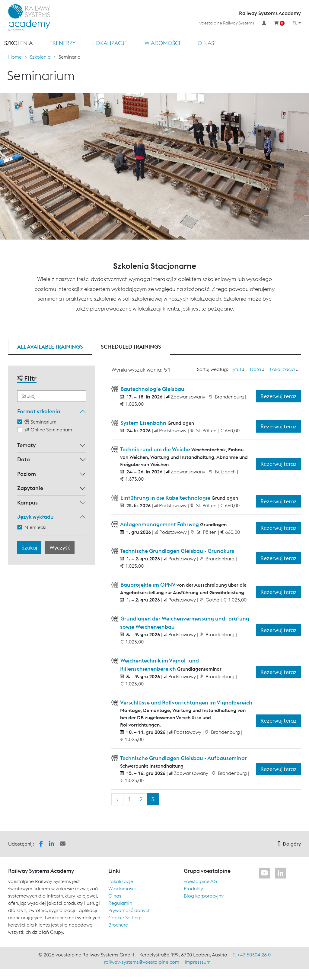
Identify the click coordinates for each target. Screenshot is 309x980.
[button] (41, 843)
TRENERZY (63, 43)
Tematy (26, 445)
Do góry (289, 844)
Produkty (193, 888)
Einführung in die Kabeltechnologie (165, 498)
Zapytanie (30, 488)
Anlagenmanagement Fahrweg (160, 524)
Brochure (118, 925)
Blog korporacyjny (204, 896)
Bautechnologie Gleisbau (152, 389)
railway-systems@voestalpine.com (142, 962)
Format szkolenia (39, 411)
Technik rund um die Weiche (155, 449)
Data (24, 459)
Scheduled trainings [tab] (131, 347)
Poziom (27, 474)
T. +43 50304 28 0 (252, 955)
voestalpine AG (201, 881)
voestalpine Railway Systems (227, 23)
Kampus (27, 503)
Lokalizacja (282, 369)
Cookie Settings (125, 917)
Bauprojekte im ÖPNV (148, 585)
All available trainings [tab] (50, 347)
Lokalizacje (110, 43)
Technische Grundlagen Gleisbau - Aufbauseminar (183, 758)
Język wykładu (35, 517)
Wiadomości (162, 43)
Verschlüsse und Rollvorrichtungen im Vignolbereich (186, 703)
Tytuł (236, 369)
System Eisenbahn (143, 423)
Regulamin (120, 903)
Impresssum (198, 962)
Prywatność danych (129, 910)
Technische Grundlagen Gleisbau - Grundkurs (177, 551)
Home (15, 57)
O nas (206, 43)
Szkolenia (18, 43)
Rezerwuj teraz (279, 396)
